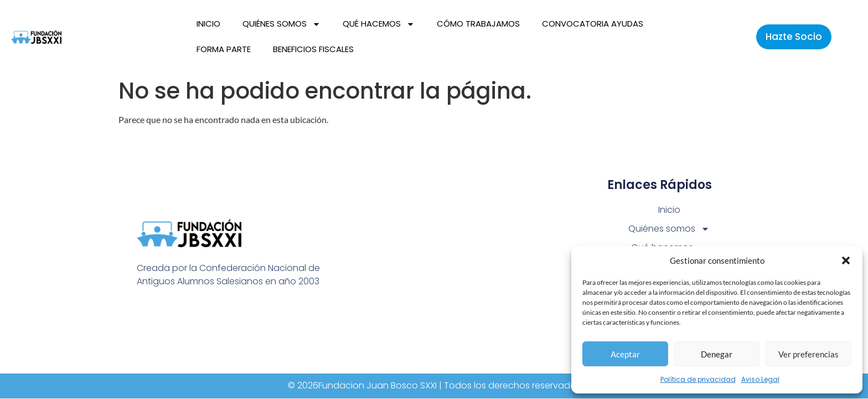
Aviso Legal (760, 379)
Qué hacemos (379, 24)
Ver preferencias (808, 354)
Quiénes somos (281, 24)
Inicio (208, 24)
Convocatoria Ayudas (593, 24)
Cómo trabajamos (478, 24)
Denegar (717, 354)
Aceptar (625, 354)
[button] (846, 260)
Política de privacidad (698, 379)
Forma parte (224, 49)
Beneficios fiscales (313, 49)
